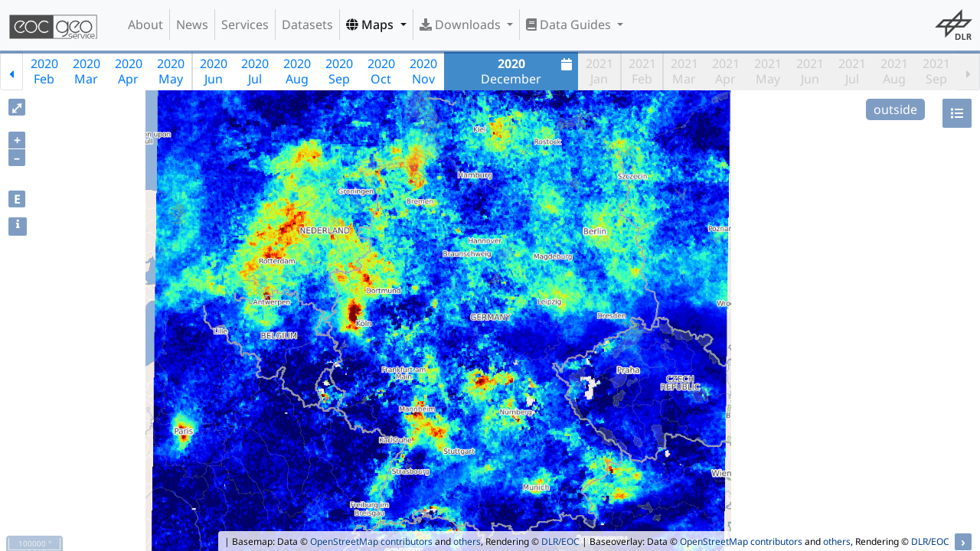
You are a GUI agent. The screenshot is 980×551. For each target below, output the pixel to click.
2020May (171, 71)
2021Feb (642, 71)
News (192, 24)
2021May (768, 71)
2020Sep (339, 71)
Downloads (462, 24)
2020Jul (255, 71)
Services (245, 24)
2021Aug (894, 71)
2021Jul (852, 71)
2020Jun (214, 71)
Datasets (307, 24)
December (528, 71)
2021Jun (810, 71)
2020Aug (297, 71)
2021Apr (726, 71)
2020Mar (87, 71)
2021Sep (936, 71)
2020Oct (381, 71)
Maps (371, 24)
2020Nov (423, 71)
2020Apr (129, 71)
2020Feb (44, 71)
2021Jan (599, 71)
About (145, 24)
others (467, 541)
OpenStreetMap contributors (371, 541)
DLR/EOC (560, 541)
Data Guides (570, 24)
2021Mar (684, 71)
